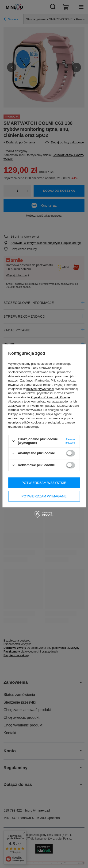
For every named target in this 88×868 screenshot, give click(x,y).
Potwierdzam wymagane (44, 496)
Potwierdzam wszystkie (44, 483)
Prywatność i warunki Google (50, 397)
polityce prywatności (40, 389)
